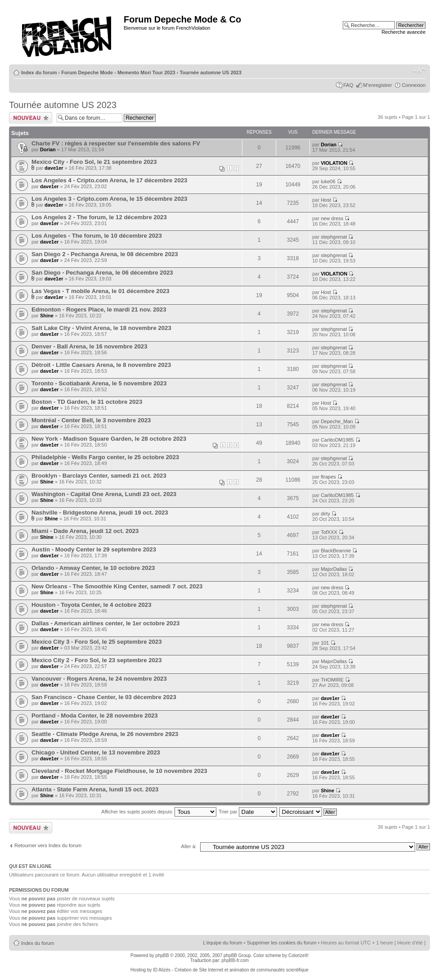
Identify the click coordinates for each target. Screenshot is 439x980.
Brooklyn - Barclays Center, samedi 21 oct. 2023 (99, 476)
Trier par (248, 812)
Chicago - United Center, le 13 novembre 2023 (96, 752)
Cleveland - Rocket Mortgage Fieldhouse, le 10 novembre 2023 (119, 771)
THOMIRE (332, 680)
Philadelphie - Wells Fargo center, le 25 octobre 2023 (105, 457)
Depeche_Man (337, 421)
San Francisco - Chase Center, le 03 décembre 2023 (104, 697)
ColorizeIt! (298, 955)
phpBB (162, 955)
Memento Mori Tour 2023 (146, 72)
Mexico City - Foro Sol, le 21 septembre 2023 (94, 162)
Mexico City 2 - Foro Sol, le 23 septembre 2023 (97, 660)
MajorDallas (334, 569)
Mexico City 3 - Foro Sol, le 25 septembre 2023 (97, 642)
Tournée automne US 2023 (211, 72)
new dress (332, 218)
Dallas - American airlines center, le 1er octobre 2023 (105, 623)
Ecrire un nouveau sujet (31, 118)
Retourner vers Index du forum (48, 845)
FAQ (348, 85)
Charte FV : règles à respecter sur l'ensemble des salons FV (116, 143)
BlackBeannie (336, 551)
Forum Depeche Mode (87, 72)
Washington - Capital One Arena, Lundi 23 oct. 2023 (104, 494)
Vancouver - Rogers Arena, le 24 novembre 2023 (99, 679)
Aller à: (189, 846)
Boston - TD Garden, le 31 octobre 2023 (87, 402)
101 (325, 643)
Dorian (48, 149)
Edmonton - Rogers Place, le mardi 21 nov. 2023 (99, 309)
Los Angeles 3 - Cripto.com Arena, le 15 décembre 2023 (109, 199)
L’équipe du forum (222, 943)
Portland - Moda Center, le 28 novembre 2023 (95, 716)
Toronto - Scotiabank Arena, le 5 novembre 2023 (99, 383)
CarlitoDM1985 (337, 440)
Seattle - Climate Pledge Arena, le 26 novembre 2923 (105, 734)
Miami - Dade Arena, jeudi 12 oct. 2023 (85, 531)
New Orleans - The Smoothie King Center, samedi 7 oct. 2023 (117, 586)
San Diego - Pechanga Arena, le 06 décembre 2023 (102, 273)
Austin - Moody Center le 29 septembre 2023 (94, 549)
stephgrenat (334, 237)
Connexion (414, 85)
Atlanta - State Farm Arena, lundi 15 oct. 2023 (95, 789)
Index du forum (39, 72)
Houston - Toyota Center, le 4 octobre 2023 (92, 605)
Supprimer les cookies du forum (282, 943)
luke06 (328, 181)
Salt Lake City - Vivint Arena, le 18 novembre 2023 (101, 328)
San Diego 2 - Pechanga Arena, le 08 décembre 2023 (105, 254)
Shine (47, 316)
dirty (325, 514)
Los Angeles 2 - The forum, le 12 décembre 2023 (99, 217)
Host (326, 200)
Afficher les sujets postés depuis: (159, 812)
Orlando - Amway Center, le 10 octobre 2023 (93, 568)
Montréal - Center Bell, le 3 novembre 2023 (91, 420)
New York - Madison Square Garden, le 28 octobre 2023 (109, 439)
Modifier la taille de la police (419, 71)
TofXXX (329, 532)
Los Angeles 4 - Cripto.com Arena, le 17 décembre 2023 (109, 180)
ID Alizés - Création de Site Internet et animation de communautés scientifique (231, 970)
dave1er (54, 168)
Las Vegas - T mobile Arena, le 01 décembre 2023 (101, 291)
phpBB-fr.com (235, 960)
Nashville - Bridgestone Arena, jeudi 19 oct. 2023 (100, 513)
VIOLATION (334, 163)
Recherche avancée (403, 32)
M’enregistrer (377, 85)
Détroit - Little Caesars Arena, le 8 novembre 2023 (101, 365)
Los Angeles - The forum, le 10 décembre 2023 (97, 236)
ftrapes (328, 477)
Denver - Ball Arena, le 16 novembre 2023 (90, 346)
